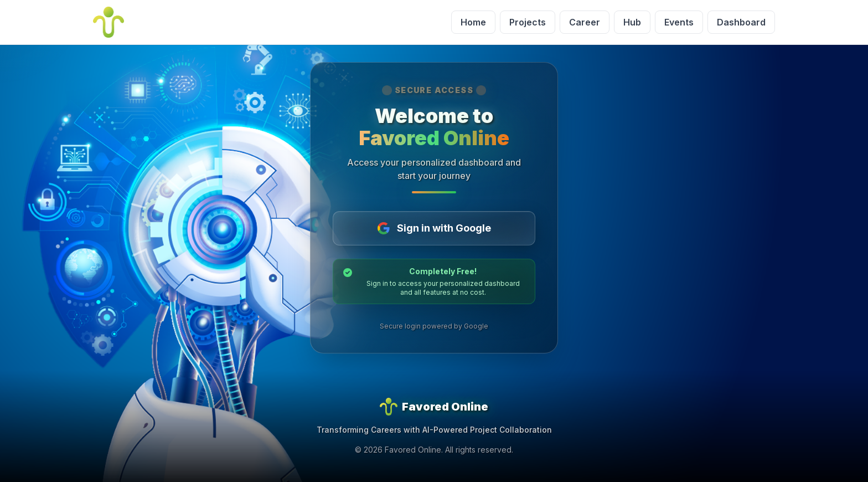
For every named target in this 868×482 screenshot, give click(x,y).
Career (585, 22)
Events (679, 22)
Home (473, 22)
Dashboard (741, 22)
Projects (528, 22)
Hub (632, 22)
